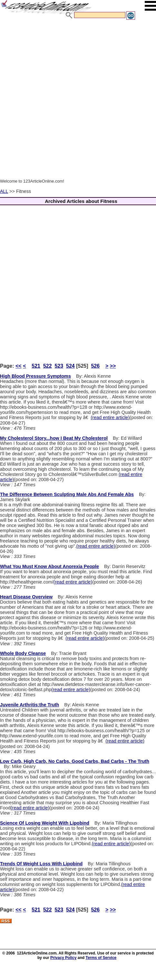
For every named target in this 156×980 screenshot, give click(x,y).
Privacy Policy (63, 958)
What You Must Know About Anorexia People (49, 566)
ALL (4, 191)
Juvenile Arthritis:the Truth (29, 705)
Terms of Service (101, 958)
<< (19, 366)
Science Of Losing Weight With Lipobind (45, 823)
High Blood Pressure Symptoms (35, 376)
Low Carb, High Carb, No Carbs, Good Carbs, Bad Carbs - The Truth (75, 761)
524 (70, 366)
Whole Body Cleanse (23, 653)
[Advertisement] (76, 100)
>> (113, 366)
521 (36, 366)
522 (48, 366)
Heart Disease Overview (26, 597)
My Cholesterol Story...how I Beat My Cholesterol (54, 438)
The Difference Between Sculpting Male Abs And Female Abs (67, 494)
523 (59, 366)
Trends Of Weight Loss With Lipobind (41, 864)
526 (95, 366)
